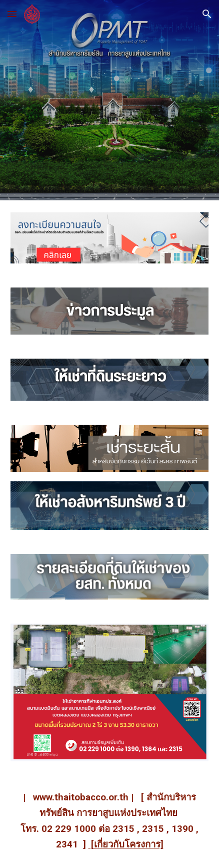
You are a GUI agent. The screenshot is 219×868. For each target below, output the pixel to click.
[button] (12, 14)
